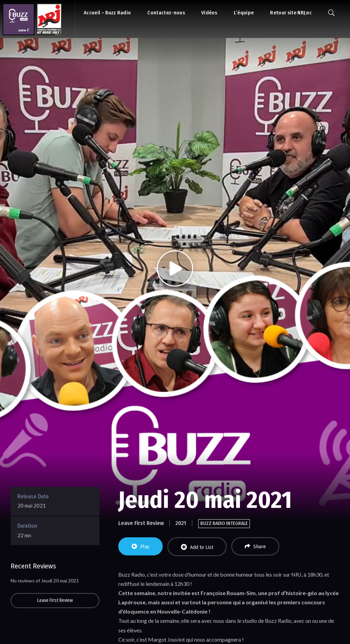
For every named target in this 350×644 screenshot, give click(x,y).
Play (140, 547)
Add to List (197, 547)
